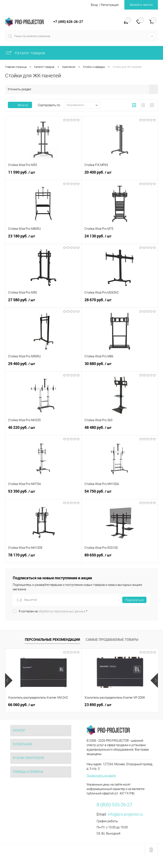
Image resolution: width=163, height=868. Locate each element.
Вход (94, 5)
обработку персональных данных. (62, 611)
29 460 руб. (43, 366)
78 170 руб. (43, 558)
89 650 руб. (120, 558)
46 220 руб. (43, 430)
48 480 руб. (120, 430)
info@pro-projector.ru (125, 814)
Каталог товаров (25, 53)
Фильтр (20, 105)
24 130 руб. (120, 239)
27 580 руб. (43, 302)
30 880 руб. (120, 366)
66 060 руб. (22, 705)
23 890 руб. (98, 705)
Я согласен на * (53, 611)
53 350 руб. (43, 494)
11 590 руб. (43, 175)
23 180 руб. (43, 239)
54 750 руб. (120, 494)
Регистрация (110, 5)
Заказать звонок (141, 5)
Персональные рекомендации (52, 640)
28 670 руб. (120, 302)
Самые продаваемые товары (112, 640)
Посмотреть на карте (101, 776)
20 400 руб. (120, 175)
